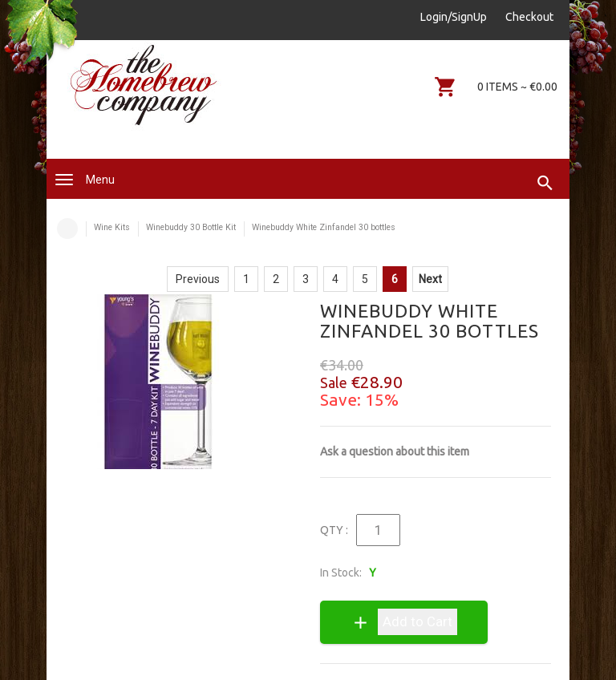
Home (67, 229)
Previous (198, 279)
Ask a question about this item (395, 451)
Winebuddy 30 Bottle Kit (191, 227)
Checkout (529, 17)
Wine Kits (112, 227)
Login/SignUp (454, 17)
